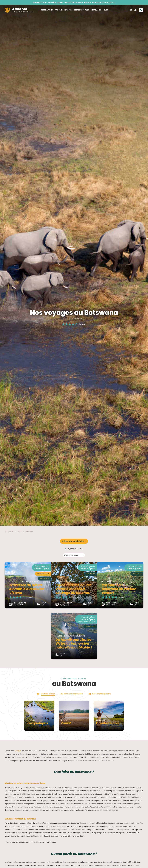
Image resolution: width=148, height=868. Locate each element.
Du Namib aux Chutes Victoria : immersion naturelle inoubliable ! (74, 644)
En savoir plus (108, 2)
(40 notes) (82, 324)
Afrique (18, 751)
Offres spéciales (81, 10)
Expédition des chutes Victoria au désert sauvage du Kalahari (74, 589)
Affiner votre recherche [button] (73, 541)
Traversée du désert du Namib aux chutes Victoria (27, 589)
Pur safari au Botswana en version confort (119, 589)
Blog (106, 10)
